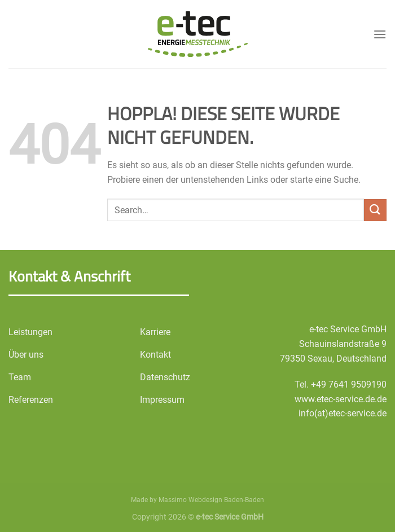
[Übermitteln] (375, 210)
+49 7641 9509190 (349, 384)
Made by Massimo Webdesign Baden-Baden (197, 500)
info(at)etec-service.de (343, 413)
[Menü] (380, 34)
